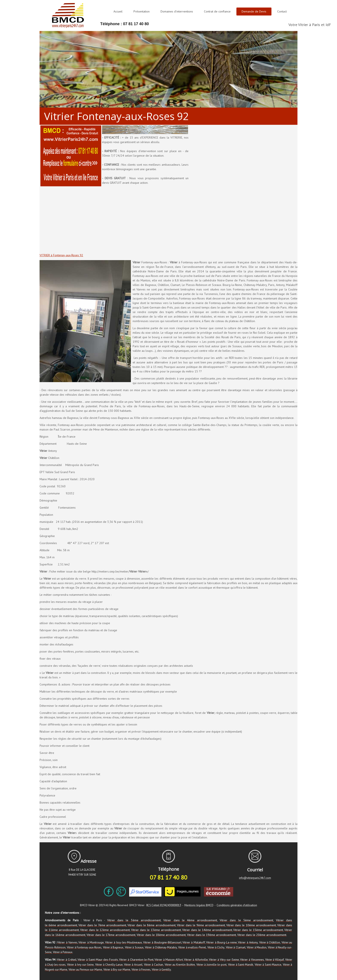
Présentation (142, 11)
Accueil (118, 11)
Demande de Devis (254, 11)
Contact (282, 11)
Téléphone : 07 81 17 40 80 (124, 24)
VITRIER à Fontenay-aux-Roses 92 (61, 255)
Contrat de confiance (217, 11)
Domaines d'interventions (177, 11)
